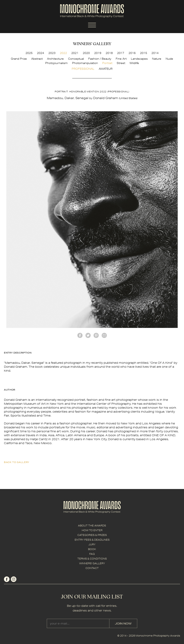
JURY (92, 544)
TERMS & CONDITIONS (92, 559)
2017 (121, 53)
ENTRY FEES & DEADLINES (92, 540)
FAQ (92, 554)
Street (121, 63)
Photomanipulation (85, 63)
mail (104, 335)
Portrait (107, 63)
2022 (63, 53)
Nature (157, 59)
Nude (169, 59)
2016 (132, 53)
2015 (144, 53)
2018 (109, 53)
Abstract (37, 59)
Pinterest (96, 335)
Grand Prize (19, 59)
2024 (40, 53)
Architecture (55, 59)
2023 (52, 53)
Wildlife (134, 63)
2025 (29, 53)
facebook (80, 335)
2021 (75, 53)
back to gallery (17, 462)
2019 (98, 53)
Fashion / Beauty (100, 59)
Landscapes (139, 59)
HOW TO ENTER (92, 530)
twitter (88, 335)
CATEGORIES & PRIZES (92, 535)
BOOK (92, 549)
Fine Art (121, 59)
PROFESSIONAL (83, 69)
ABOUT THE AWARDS (92, 526)
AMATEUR (106, 69)
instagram (14, 579)
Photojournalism (56, 63)
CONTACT (92, 568)
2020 (86, 53)
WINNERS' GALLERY (92, 563)
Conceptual (76, 59)
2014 (155, 53)
